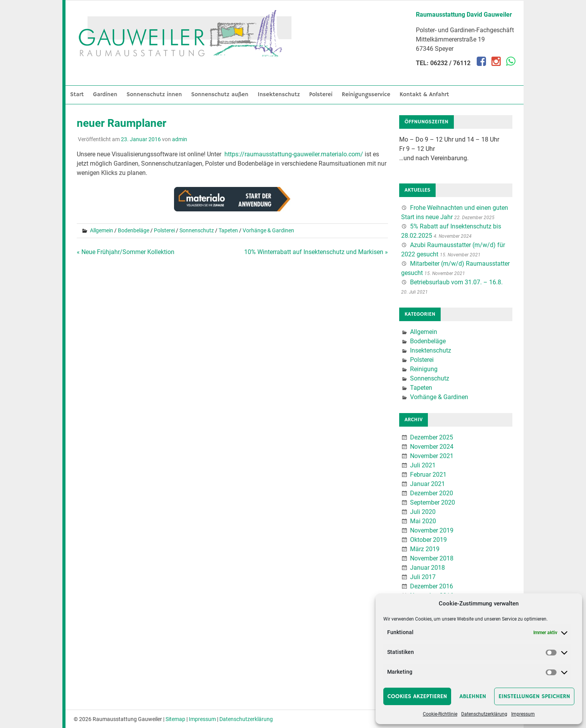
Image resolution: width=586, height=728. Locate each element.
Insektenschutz (279, 94)
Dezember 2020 (432, 493)
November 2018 (432, 558)
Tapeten (228, 230)
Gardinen (105, 94)
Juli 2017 (423, 577)
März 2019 (425, 549)
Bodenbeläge (134, 230)
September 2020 (433, 502)
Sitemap (175, 719)
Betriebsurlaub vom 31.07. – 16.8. (456, 282)
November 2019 (432, 530)
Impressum (523, 714)
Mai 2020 (423, 521)
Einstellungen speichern (534, 696)
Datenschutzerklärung (484, 714)
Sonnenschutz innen (154, 94)
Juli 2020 (423, 512)
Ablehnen (473, 696)
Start (77, 94)
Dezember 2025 (432, 437)
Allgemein (102, 230)
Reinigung (424, 369)
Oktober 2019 (428, 540)
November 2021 (432, 456)
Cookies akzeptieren (417, 696)
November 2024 (432, 447)
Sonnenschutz (197, 230)
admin (180, 139)
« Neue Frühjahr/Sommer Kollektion (126, 252)
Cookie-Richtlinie (440, 714)
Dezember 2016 (432, 586)
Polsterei (321, 94)
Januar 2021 (427, 484)
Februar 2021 (428, 475)
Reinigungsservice (366, 94)
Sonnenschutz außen (220, 94)
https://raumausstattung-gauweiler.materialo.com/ (294, 154)
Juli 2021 (423, 465)
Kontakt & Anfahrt (424, 94)
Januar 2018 (427, 568)
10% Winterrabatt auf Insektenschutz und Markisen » (316, 252)
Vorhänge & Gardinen (268, 230)
